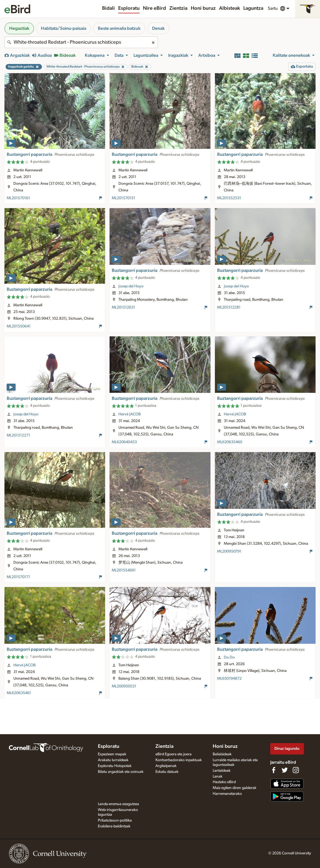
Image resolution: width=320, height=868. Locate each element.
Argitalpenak (166, 766)
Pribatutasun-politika (115, 820)
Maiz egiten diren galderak (235, 788)
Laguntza (253, 8)
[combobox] (81, 42)
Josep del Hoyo (131, 286)
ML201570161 (18, 198)
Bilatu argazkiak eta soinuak (121, 772)
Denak (158, 28)
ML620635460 (230, 442)
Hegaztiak (19, 28)
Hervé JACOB (130, 414)
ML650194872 (229, 679)
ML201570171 (18, 577)
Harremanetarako (227, 794)
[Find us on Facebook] (274, 770)
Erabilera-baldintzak (114, 826)
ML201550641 (19, 326)
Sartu (273, 8)
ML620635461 (19, 693)
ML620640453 (124, 442)
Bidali (108, 8)
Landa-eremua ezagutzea (118, 804)
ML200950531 (124, 686)
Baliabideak (222, 754)
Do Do (229, 657)
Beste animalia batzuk (119, 28)
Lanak (218, 776)
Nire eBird (154, 8)
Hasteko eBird (224, 782)
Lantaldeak (222, 771)
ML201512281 (229, 307)
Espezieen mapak (112, 754)
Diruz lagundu (287, 749)
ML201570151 (123, 198)
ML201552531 (229, 198)
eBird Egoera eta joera (173, 754)
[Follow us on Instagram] (296, 770)
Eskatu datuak (167, 772)
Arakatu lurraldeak (113, 760)
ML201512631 (123, 307)
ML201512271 (18, 435)
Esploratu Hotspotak (115, 766)
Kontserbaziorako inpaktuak (179, 760)
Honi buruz (203, 8)
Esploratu (129, 8)
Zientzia (178, 8)
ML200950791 (229, 551)
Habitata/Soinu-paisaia (64, 28)
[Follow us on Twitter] (285, 770)
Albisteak (230, 8)
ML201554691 (124, 570)
